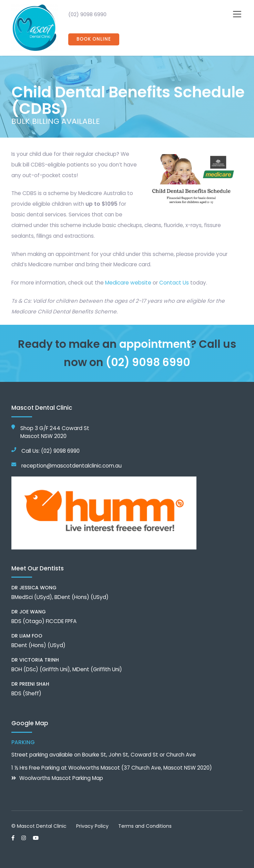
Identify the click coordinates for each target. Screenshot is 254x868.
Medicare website (128, 283)
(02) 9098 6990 (87, 14)
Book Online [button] (94, 39)
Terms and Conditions (145, 826)
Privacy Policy (92, 826)
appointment (155, 344)
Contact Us (174, 283)
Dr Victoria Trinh (35, 660)
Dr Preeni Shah (30, 684)
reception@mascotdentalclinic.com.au (72, 466)
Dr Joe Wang (29, 612)
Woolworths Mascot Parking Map (61, 778)
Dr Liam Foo (27, 636)
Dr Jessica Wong (34, 588)
